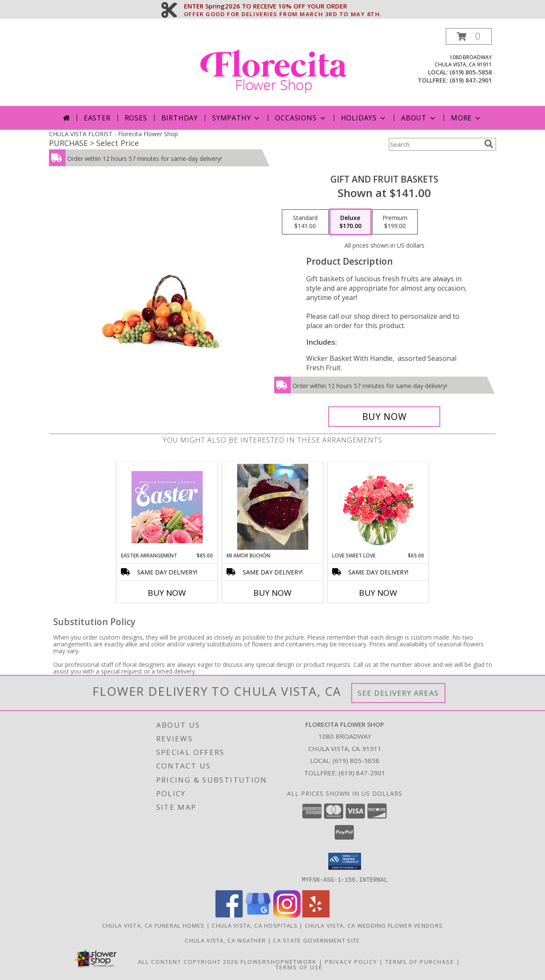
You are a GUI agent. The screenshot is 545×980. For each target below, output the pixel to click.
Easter (97, 118)
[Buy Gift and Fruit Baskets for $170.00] (384, 417)
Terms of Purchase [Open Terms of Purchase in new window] (420, 961)
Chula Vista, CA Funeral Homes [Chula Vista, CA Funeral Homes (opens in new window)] (153, 925)
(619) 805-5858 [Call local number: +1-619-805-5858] (471, 72)
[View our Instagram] (287, 915)
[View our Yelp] (316, 915)
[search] (489, 144)
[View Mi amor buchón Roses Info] (273, 507)
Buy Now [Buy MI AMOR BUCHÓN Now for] (272, 593)
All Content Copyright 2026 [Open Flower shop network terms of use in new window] (188, 961)
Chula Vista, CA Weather (225, 940)
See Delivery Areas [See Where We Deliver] (398, 693)
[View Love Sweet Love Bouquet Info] (378, 507)
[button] (469, 36)
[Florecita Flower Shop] (273, 67)
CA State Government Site (316, 940)
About (419, 118)
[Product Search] (435, 144)
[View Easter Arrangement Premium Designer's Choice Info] (167, 507)
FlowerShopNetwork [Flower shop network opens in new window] (279, 961)
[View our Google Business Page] (258, 915)
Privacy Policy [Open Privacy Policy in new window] (351, 961)
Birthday (180, 118)
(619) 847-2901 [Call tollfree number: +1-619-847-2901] (471, 80)
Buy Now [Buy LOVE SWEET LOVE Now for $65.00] (378, 593)
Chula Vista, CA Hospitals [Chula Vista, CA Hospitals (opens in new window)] (255, 925)
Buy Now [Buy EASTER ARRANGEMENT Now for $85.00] (167, 593)
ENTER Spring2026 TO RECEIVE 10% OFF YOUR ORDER (283, 6)
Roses (136, 118)
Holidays (364, 118)
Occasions (301, 118)
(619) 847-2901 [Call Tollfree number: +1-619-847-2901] (362, 773)
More (466, 118)
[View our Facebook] (229, 915)
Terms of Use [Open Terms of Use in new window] (299, 967)
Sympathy (237, 118)
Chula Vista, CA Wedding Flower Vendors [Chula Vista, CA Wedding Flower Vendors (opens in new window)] (374, 925)
